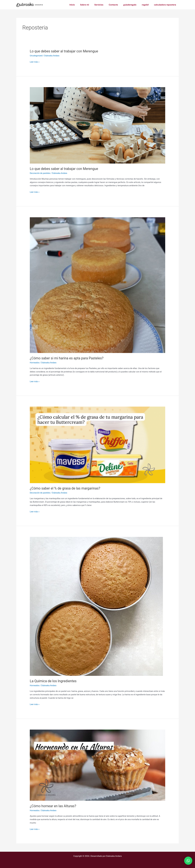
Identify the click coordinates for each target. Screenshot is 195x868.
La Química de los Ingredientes (54, 681)
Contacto (118, 5)
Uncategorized (36, 56)
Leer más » (35, 62)
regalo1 (147, 5)
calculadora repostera (166, 5)
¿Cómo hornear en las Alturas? (54, 806)
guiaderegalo (133, 5)
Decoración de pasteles (40, 173)
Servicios (105, 5)
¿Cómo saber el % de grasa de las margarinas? (66, 488)
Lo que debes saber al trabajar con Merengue (65, 51)
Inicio (81, 5)
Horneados (35, 363)
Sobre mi (92, 5)
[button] (188, 861)
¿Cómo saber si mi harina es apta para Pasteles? (68, 358)
